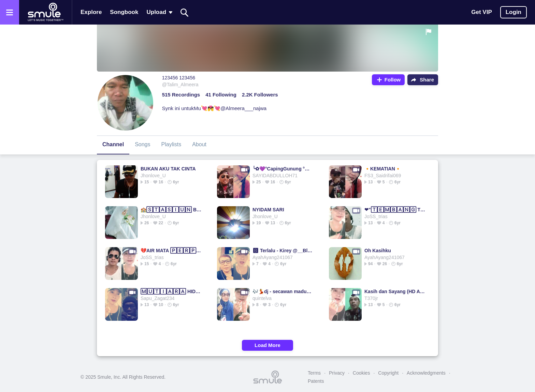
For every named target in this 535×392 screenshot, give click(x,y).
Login (514, 12)
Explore (91, 12)
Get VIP (481, 12)
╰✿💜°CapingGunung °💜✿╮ (284, 169)
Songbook (124, 12)
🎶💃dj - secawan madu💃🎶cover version (284, 291)
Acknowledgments (426, 373)
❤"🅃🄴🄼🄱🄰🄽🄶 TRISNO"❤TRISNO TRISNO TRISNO (396, 210)
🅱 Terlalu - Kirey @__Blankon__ (284, 251)
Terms (314, 373)
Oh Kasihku (378, 251)
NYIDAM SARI (268, 210)
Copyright (388, 373)
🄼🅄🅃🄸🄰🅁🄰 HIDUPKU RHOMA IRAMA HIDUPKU (172, 291)
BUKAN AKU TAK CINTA (168, 169)
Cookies (362, 373)
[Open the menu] (10, 12)
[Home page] (45, 12)
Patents (316, 381)
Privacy (337, 373)
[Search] (185, 12)
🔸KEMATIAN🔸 (383, 169)
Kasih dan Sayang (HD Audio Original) (396, 291)
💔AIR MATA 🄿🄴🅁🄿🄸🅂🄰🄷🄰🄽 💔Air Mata (172, 251)
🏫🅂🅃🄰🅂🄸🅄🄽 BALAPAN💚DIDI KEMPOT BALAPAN (172, 210)
